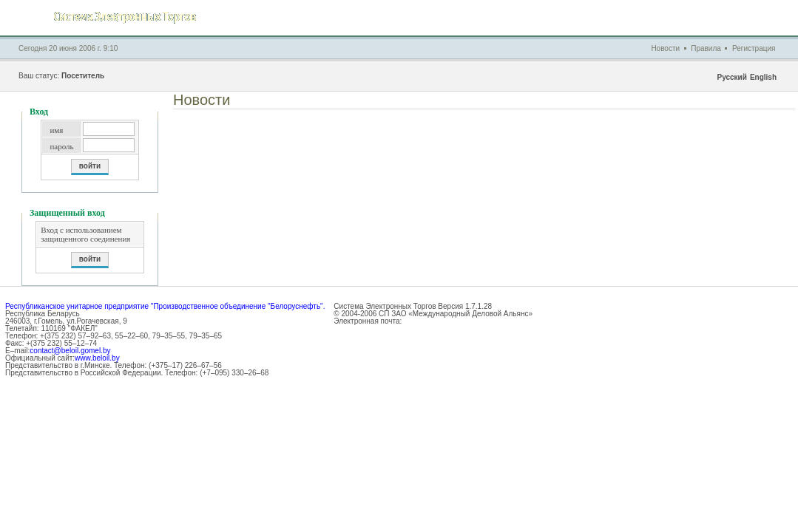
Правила (706, 48)
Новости (665, 48)
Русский (731, 77)
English (763, 77)
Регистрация (754, 48)
